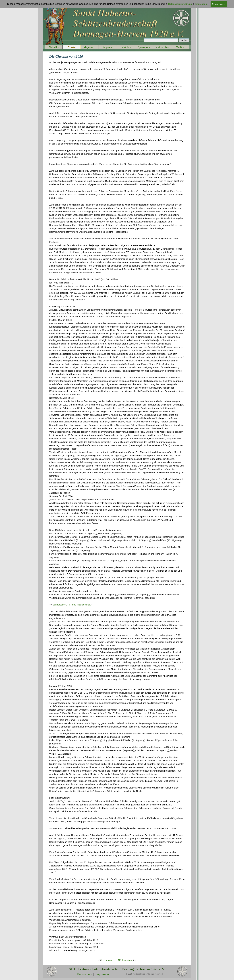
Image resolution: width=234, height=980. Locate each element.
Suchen (184, 40)
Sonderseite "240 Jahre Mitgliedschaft (72, 605)
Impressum (102, 974)
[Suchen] (161, 40)
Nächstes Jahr (125, 960)
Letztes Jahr (108, 960)
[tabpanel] (117, 508)
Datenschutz (85, 974)
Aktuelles (54, 47)
